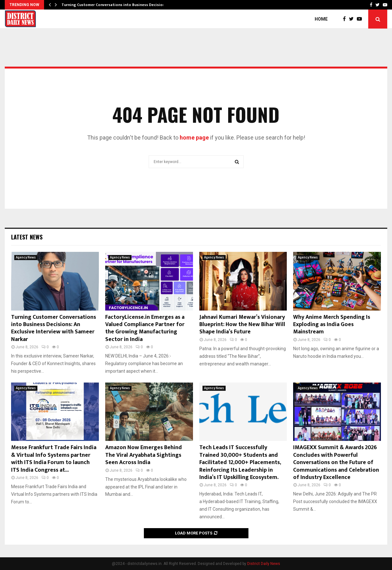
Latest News (27, 237)
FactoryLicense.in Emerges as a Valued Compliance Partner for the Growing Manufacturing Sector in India (145, 328)
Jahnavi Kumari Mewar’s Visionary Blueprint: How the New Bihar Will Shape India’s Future (242, 325)
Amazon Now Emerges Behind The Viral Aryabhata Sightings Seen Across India (144, 455)
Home (321, 19)
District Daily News (264, 564)
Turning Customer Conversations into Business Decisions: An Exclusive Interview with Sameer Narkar (54, 328)
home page (194, 138)
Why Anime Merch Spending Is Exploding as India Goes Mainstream (332, 325)
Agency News (26, 257)
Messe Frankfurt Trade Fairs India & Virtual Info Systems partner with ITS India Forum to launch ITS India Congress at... (54, 459)
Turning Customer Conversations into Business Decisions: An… (119, 5)
